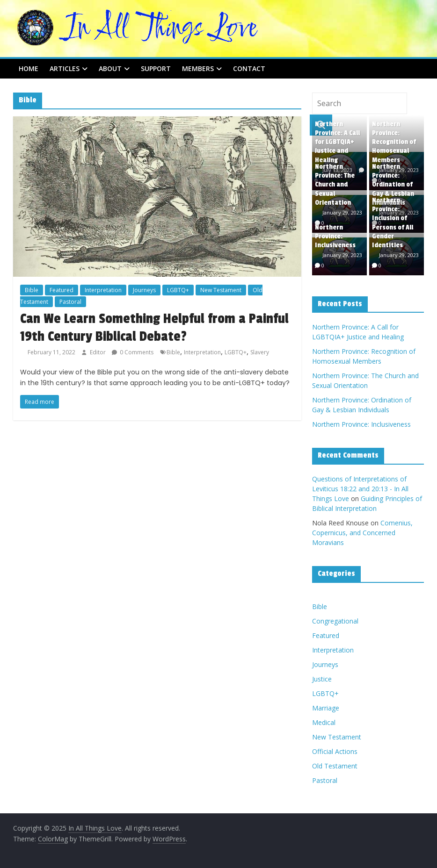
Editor (98, 352)
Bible (32, 290)
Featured (62, 290)
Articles (65, 68)
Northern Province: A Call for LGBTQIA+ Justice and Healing (337, 142)
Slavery (260, 352)
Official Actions (335, 751)
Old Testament (335, 766)
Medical (324, 722)
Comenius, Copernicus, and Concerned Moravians (362, 533)
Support (156, 68)
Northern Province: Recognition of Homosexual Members (394, 142)
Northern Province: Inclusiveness (335, 236)
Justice (322, 679)
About (110, 68)
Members (198, 68)
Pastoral (70, 302)
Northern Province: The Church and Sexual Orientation (335, 185)
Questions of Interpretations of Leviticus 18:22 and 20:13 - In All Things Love (360, 489)
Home (29, 68)
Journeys (144, 290)
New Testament (221, 290)
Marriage (326, 708)
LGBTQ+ (178, 290)
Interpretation (103, 290)
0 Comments (133, 352)
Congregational (335, 621)
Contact (249, 68)
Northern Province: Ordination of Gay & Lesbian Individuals (393, 185)
